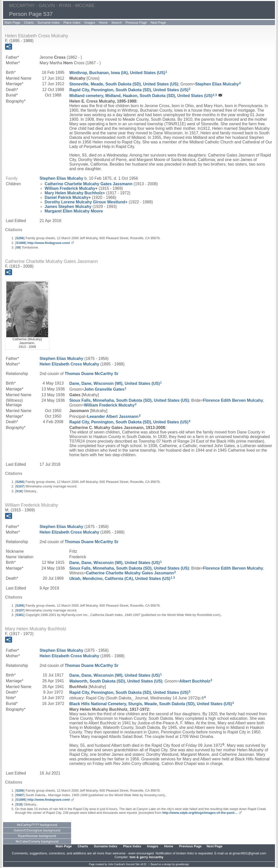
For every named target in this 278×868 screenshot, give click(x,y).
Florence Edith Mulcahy (233, 400)
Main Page (12, 23)
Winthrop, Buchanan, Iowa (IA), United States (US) (117, 73)
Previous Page (136, 23)
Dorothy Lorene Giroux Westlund (85, 202)
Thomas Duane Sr (92, 374)
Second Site (133, 864)
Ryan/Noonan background (37, 836)
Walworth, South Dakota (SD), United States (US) (116, 681)
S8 (18, 247)
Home (103, 23)
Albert (195, 681)
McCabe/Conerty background (37, 841)
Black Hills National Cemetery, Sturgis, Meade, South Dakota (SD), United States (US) (151, 704)
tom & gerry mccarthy (146, 857)
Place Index (72, 23)
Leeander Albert (113, 416)
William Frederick (70, 188)
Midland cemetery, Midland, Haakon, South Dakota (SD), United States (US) (141, 96)
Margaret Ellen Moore (74, 211)
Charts (29, 23)
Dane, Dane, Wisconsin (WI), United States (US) (115, 383)
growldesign (182, 864)
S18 (19, 491)
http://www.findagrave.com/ (49, 243)
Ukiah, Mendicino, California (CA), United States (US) (120, 579)
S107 (20, 486)
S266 (20, 238)
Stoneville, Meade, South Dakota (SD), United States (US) (124, 84)
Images (90, 23)
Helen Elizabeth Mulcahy (69, 364)
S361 (20, 615)
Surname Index (48, 23)
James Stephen (68, 207)
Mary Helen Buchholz (74, 193)
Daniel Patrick (67, 197)
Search (117, 23)
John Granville (104, 389)
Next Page (158, 23)
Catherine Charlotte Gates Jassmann (89, 184)
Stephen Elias (217, 84)
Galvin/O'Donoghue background (37, 830)
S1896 (21, 243)
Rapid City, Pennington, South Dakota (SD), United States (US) (129, 90)
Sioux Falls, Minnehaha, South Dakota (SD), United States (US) (129, 400)
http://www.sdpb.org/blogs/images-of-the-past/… (200, 813)
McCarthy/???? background (37, 825)
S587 (20, 795)
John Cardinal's (117, 864)
